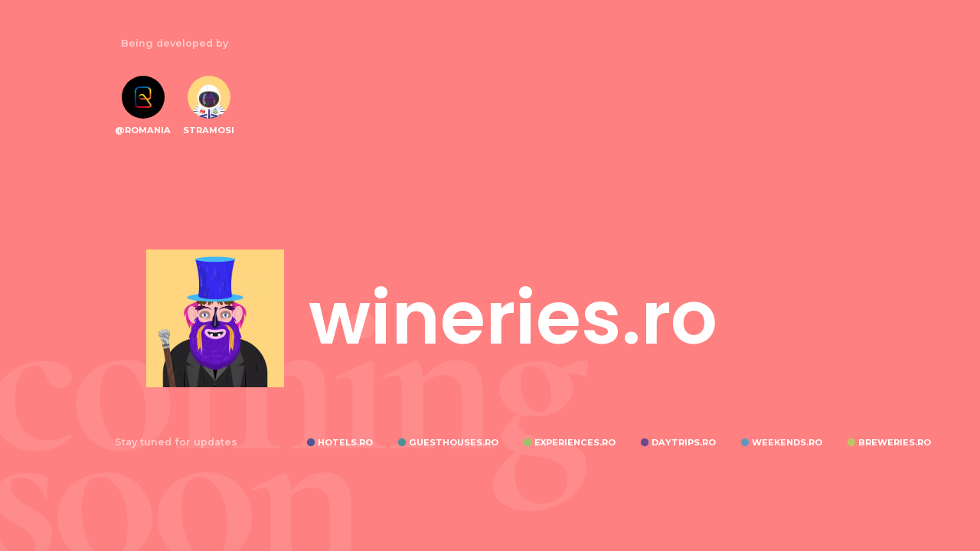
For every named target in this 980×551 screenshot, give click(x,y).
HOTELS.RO (345, 443)
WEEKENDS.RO (787, 443)
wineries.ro (513, 318)
